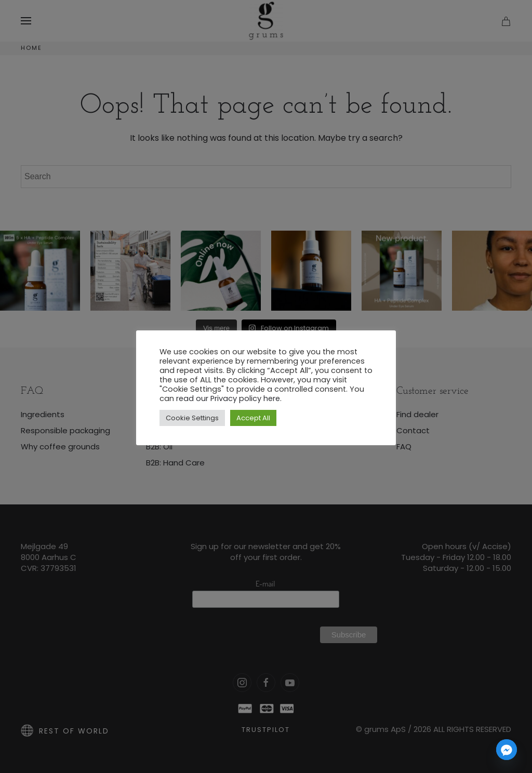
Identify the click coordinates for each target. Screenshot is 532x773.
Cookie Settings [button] (192, 418)
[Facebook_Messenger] (507, 750)
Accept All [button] (253, 418)
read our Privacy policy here (228, 398)
